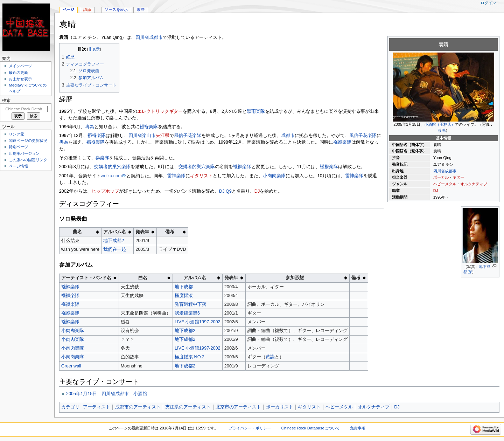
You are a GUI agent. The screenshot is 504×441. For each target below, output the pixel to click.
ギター (458, 177)
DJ (436, 191)
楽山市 (149, 136)
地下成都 (184, 287)
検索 (6, 101)
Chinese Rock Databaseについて (311, 428)
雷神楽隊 (176, 176)
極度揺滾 (184, 296)
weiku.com (111, 176)
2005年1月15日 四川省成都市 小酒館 (107, 394)
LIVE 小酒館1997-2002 (198, 322)
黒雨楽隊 (256, 111)
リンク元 (16, 134)
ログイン (488, 3)
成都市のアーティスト (138, 407)
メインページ (20, 66)
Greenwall (71, 366)
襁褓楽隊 (149, 127)
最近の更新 (18, 73)
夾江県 (163, 136)
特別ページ (18, 147)
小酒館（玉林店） (440, 124)
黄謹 (270, 357)
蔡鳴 (442, 130)
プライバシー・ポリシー (250, 428)
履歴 (141, 9)
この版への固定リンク (28, 160)
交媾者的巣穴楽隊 (112, 167)
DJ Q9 (225, 191)
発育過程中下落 (191, 304)
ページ (68, 9)
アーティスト (97, 407)
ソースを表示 (116, 9)
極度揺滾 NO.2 (190, 357)
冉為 (90, 127)
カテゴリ (70, 407)
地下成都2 (114, 241)
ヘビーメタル (445, 184)
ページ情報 (18, 166)
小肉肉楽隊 (274, 176)
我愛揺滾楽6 (187, 313)
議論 (87, 9)
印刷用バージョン (24, 153)
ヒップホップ (105, 191)
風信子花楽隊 (188, 136)
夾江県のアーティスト (188, 407)
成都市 (451, 171)
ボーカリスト (280, 407)
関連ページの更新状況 (28, 140)
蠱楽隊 (102, 158)
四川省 (439, 171)
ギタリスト (201, 176)
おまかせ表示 (20, 79)
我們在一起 (115, 249)
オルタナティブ (474, 184)
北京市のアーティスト (238, 407)
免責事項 (358, 428)
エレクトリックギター (160, 111)
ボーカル (441, 177)
